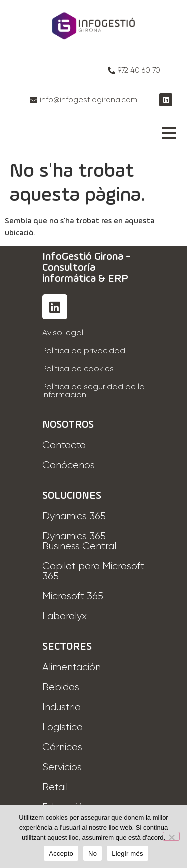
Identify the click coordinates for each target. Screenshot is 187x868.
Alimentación (72, 667)
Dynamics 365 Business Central (79, 541)
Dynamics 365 (74, 516)
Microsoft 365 (73, 596)
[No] (171, 836)
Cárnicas (62, 747)
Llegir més (127, 853)
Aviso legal (63, 333)
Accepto (61, 853)
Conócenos (69, 465)
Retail (55, 787)
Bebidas (61, 687)
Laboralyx (65, 616)
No (93, 853)
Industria (62, 707)
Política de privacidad (84, 351)
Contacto (64, 445)
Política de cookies (78, 369)
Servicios (62, 767)
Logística (63, 727)
